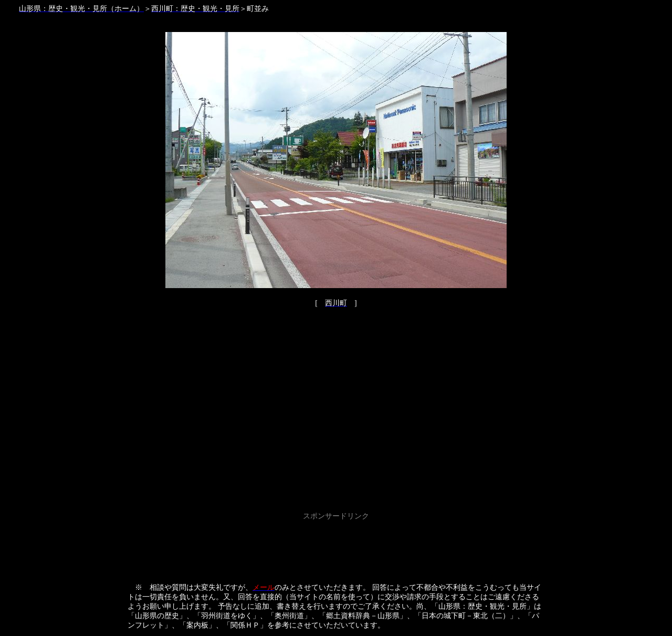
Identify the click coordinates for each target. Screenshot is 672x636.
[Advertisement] (336, 547)
